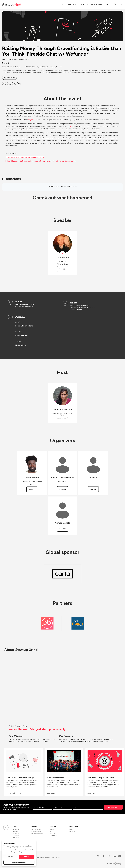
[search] (115, 5)
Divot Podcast (54, 835)
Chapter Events (36, 832)
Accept (27, 857)
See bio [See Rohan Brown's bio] (32, 489)
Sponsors (16, 835)
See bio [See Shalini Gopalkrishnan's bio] (63, 489)
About (108, 5)
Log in (120, 5)
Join (62, 5)
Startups (16, 834)
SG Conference (36, 830)
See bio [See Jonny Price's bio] (63, 269)
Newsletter (53, 830)
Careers (70, 830)
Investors (16, 830)
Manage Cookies (19, 862)
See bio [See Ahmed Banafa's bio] (63, 529)
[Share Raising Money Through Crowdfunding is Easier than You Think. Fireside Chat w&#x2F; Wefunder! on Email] (19, 84)
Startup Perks (97, 5)
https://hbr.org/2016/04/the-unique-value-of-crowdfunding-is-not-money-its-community (41, 161)
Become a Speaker (37, 834)
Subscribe (112, 807)
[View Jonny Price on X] (62, 253)
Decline (10, 857)
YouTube (52, 834)
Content (83, 5)
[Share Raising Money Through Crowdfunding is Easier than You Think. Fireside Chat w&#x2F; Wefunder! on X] (9, 84)
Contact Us (71, 832)
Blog (51, 832)
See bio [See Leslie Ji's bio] (93, 489)
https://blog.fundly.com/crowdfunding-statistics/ (25, 157)
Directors (16, 838)
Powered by (114, 864)
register (31, 120)
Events (71, 5)
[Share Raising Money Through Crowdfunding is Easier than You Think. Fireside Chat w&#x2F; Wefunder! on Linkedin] (14, 84)
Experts (16, 832)
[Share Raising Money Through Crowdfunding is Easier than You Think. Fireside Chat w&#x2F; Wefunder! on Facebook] (4, 84)
